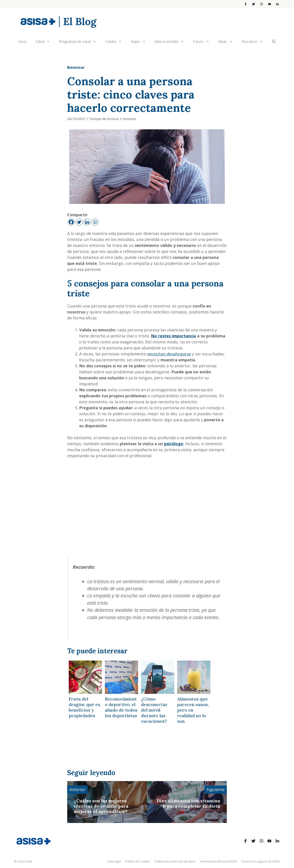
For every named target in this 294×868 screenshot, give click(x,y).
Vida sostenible (171, 41)
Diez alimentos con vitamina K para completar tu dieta (188, 803)
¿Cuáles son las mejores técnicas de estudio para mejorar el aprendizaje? (101, 806)
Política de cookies (138, 861)
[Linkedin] (87, 222)
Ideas (228, 41)
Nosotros (255, 41)
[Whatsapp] (95, 222)
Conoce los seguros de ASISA (261, 861)
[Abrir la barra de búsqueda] (274, 41)
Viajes (140, 41)
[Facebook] (71, 222)
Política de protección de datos (175, 861)
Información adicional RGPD (219, 861)
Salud (45, 41)
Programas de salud (80, 41)
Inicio (23, 41)
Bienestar (76, 67)
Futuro (203, 41)
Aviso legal (114, 861)
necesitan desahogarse (169, 354)
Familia (116, 41)
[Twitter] (79, 222)
